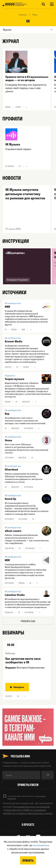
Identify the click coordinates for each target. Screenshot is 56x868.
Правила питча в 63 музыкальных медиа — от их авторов (27, 78)
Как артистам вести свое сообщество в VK (23, 660)
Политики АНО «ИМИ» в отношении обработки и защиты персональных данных (28, 811)
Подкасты (10, 376)
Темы (35, 15)
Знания (26, 367)
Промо (18, 107)
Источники (29, 428)
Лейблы (22, 583)
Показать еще (28, 621)
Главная (23, 15)
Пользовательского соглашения (31, 806)
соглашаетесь (41, 845)
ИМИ (23, 330)
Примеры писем (28, 785)
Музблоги (26, 402)
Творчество (9, 548)
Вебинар (10, 653)
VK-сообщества (13, 303)
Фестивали (9, 519)
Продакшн (9, 612)
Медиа (8, 107)
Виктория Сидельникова (31, 667)
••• (26, 107)
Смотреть (17, 687)
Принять (28, 860)
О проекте (28, 824)
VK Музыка (13, 144)
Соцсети (8, 367)
